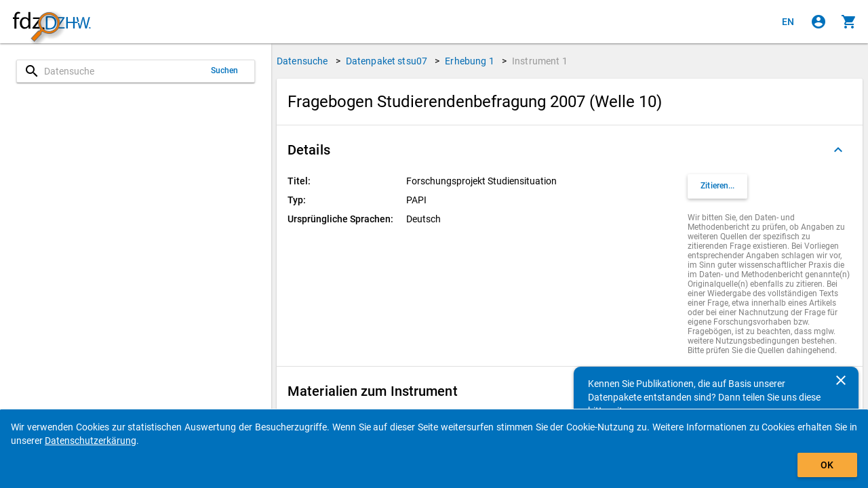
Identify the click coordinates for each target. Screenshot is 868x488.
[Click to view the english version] (788, 22)
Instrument (540, 61)
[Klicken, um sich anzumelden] (818, 22)
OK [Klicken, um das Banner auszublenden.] (827, 465)
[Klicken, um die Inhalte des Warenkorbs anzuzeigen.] (849, 22)
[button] (570, 150)
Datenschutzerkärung (91, 441)
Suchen (225, 70)
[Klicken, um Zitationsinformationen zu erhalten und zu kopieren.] (717, 186)
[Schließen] (841, 380)
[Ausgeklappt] (838, 150)
